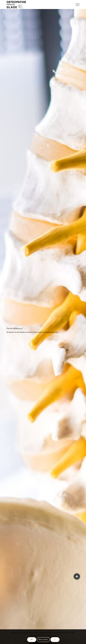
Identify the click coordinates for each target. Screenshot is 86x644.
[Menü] (76, 5)
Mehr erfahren (43, 640)
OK (32, 640)
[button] (77, 576)
